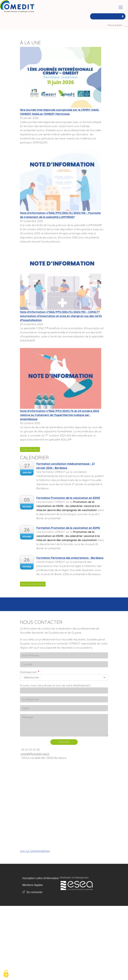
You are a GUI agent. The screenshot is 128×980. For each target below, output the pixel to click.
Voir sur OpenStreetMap (35, 851)
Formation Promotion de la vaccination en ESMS (68, 498)
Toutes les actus (30, 449)
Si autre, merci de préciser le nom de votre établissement (55, 685)
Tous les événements (33, 584)
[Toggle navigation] (121, 7)
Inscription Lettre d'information (41, 878)
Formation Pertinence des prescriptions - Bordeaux (70, 558)
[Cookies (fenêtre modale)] (6, 974)
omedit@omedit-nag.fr (35, 754)
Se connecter (34, 892)
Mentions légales (33, 885)
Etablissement (29, 672)
